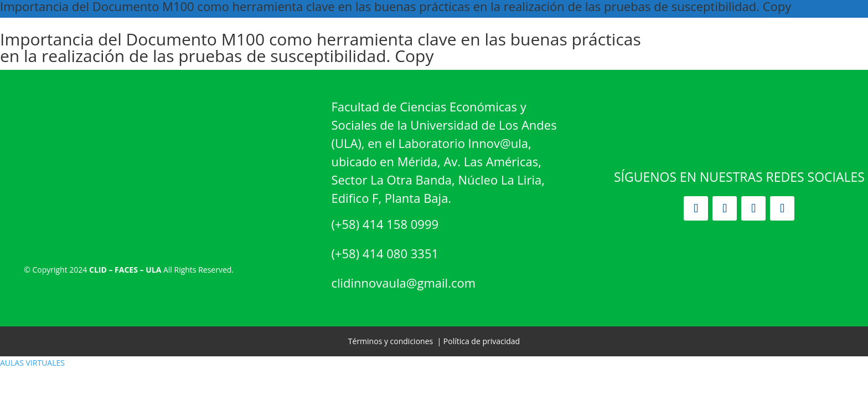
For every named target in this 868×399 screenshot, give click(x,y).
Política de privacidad (482, 341)
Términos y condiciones (391, 341)
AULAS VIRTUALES (32, 363)
